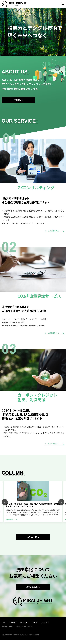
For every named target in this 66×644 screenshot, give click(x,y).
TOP (3, 626)
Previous (5, 503)
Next (61, 503)
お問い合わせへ (33, 590)
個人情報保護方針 (7, 630)
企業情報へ (18, 101)
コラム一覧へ (33, 539)
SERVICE (24, 626)
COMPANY (13, 626)
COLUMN (34, 626)
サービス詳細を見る (54, 232)
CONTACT (46, 626)
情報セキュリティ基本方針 (25, 630)
